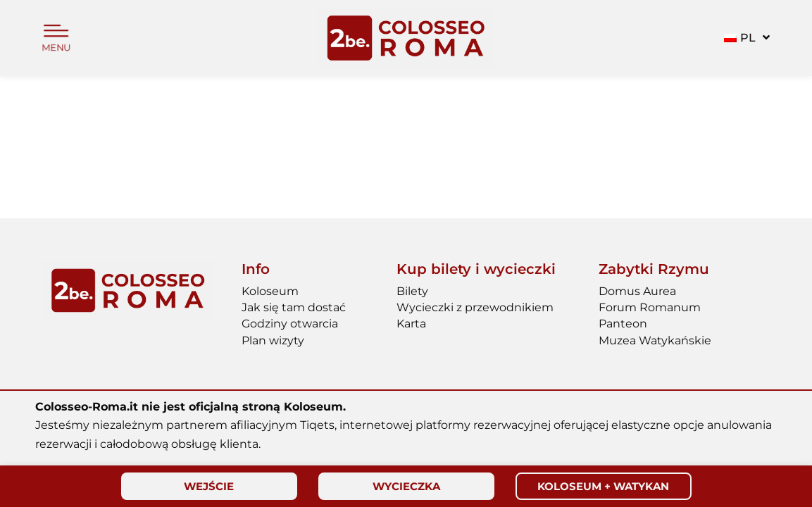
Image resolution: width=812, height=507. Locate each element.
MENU (56, 48)
